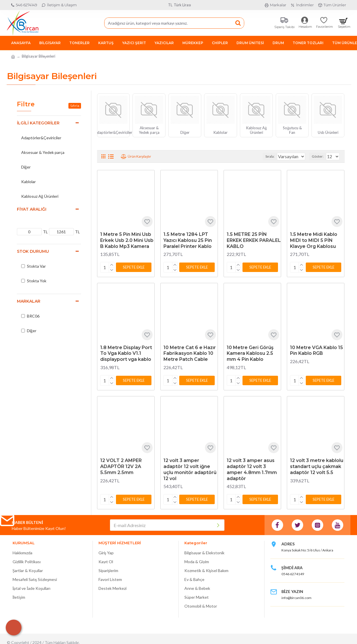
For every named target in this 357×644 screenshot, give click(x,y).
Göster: (319, 156)
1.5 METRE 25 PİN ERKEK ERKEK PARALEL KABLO (254, 240)
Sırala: (265, 156)
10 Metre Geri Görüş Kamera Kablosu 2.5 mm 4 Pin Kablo (250, 352)
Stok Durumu (33, 251)
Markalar (29, 301)
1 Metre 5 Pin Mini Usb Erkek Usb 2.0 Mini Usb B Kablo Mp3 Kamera (127, 240)
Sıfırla (75, 106)
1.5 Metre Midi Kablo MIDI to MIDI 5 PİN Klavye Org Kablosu (314, 240)
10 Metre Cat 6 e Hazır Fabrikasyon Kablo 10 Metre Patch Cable (190, 352)
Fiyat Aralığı (32, 209)
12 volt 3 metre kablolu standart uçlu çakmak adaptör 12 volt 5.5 (317, 464)
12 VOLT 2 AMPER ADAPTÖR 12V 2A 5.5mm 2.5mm (121, 464)
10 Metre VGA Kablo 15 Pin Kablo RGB (316, 349)
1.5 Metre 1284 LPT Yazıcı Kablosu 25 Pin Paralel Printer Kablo (188, 240)
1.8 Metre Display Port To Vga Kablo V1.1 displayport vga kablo (126, 352)
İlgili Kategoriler (38, 123)
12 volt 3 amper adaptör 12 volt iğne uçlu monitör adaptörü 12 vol (190, 467)
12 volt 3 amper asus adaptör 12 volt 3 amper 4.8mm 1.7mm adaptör (252, 467)
